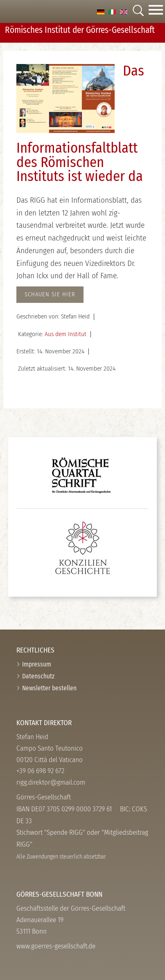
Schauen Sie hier (50, 294)
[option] (101, 11)
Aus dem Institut (66, 334)
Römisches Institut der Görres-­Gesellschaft (80, 30)
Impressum (37, 664)
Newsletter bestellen (49, 688)
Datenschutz (38, 676)
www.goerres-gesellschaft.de (56, 946)
